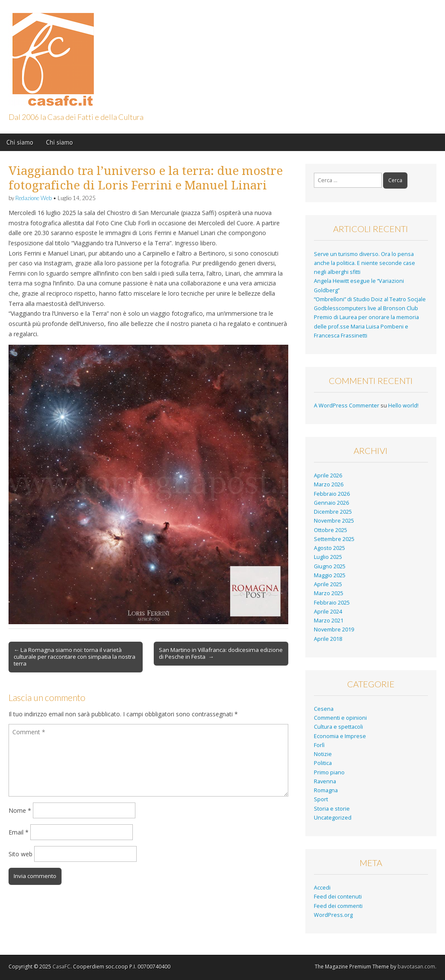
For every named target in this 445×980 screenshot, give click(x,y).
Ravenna (325, 781)
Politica (323, 763)
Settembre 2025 (334, 539)
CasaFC (61, 967)
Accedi (322, 888)
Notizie (323, 754)
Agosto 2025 (329, 548)
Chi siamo (20, 142)
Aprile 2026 (328, 475)
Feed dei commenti (338, 906)
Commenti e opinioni (340, 718)
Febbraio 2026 (332, 494)
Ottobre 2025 (331, 530)
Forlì (319, 745)
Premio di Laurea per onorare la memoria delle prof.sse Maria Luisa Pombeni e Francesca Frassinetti (366, 326)
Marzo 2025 (329, 593)
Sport (321, 799)
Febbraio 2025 (332, 603)
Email (19, 832)
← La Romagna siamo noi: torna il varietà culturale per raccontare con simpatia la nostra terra (75, 657)
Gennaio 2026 (331, 503)
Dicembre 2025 (333, 512)
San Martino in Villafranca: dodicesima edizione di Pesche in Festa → (221, 653)
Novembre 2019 (334, 630)
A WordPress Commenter (347, 406)
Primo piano (329, 772)
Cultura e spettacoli (338, 727)
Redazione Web (34, 198)
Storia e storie (332, 809)
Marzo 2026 (329, 484)
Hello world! (403, 406)
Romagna (326, 790)
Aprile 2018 (328, 639)
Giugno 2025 (330, 566)
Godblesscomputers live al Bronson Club (366, 308)
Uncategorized (333, 818)
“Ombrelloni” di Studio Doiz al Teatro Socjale (370, 299)
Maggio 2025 (330, 575)
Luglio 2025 (328, 557)
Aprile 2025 (328, 584)
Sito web (20, 854)
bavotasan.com (416, 967)
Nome (20, 810)
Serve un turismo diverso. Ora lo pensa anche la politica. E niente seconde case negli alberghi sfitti (364, 263)
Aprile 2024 (328, 612)
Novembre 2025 (334, 521)
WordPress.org (333, 915)
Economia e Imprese (340, 736)
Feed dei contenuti (338, 897)
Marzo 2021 (329, 621)
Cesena (324, 709)
